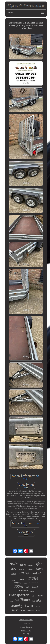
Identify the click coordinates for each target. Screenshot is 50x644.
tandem (31, 565)
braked (36, 573)
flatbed (22, 569)
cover (22, 579)
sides (23, 565)
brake (37, 600)
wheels (32, 591)
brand (35, 587)
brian (38, 606)
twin (29, 605)
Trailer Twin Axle (26, 620)
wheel (30, 569)
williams (23, 600)
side (28, 587)
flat (12, 601)
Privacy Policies (26, 627)
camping (17, 583)
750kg (19, 586)
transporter (19, 595)
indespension (34, 583)
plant (39, 569)
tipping (31, 610)
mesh (15, 610)
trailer (34, 578)
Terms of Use (26, 631)
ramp (13, 569)
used (25, 583)
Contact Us (26, 623)
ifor (39, 564)
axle (14, 564)
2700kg (24, 573)
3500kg (17, 606)
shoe (38, 610)
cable (14, 574)
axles (23, 610)
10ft (33, 596)
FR (28, 634)
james (40, 596)
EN (24, 634)
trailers (14, 580)
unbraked (23, 591)
